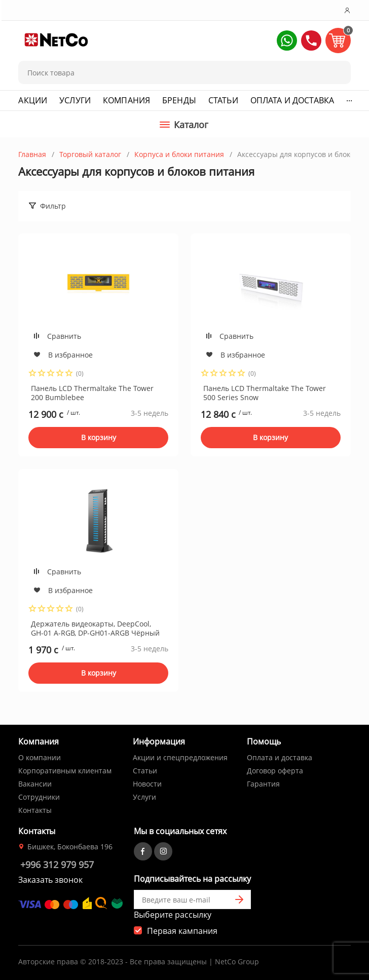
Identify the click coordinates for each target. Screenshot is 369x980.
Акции (33, 100)
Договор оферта (275, 771)
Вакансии (35, 784)
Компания (126, 100)
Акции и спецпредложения (180, 757)
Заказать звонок (50, 880)
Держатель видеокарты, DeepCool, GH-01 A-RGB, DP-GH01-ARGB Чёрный (95, 628)
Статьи (223, 100)
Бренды (179, 100)
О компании (40, 757)
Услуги (75, 100)
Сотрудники (39, 797)
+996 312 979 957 (57, 865)
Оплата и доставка (292, 100)
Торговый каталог (90, 154)
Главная (32, 154)
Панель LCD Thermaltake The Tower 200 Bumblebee (92, 393)
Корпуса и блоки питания (179, 154)
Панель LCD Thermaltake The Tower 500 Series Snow (265, 393)
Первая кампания (182, 931)
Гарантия (263, 784)
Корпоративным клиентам (65, 771)
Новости (147, 784)
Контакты (35, 810)
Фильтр (53, 206)
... (349, 98)
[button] (287, 41)
